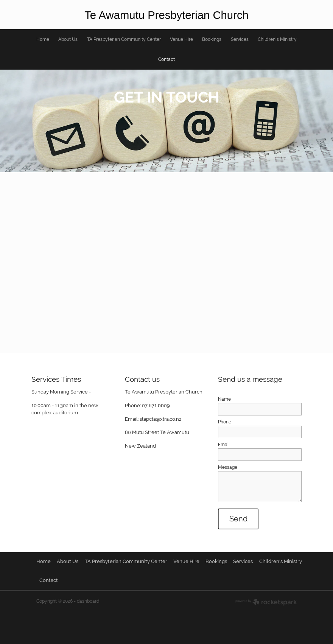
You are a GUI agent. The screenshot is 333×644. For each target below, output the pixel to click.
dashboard (88, 601)
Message (228, 467)
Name (224, 399)
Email (224, 445)
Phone (225, 422)
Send (238, 519)
